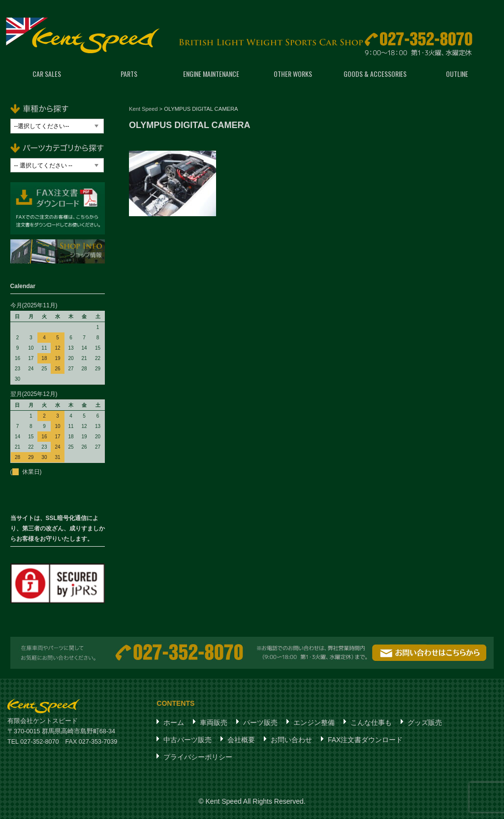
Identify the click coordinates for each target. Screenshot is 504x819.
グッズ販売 (425, 722)
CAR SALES (47, 74)
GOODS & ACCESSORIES (375, 74)
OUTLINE (457, 74)
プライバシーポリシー (198, 757)
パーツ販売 (260, 722)
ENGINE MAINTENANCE (211, 74)
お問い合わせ (291, 740)
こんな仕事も (371, 722)
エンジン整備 (314, 722)
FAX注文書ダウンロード (365, 740)
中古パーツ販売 (188, 740)
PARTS (129, 74)
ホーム (174, 722)
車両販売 (214, 722)
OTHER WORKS (293, 74)
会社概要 (241, 740)
